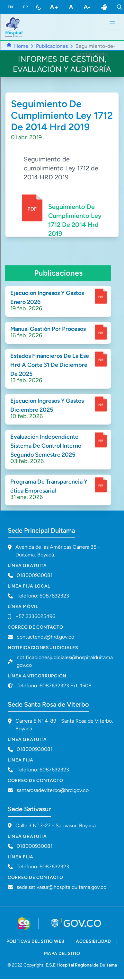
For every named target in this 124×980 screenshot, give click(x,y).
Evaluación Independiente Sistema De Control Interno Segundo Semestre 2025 (46, 446)
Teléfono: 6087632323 (43, 596)
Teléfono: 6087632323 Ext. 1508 (54, 686)
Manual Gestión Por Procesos (48, 329)
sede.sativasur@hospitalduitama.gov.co (62, 887)
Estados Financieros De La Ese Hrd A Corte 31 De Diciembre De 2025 (50, 365)
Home (21, 46)
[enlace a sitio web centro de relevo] (104, 7)
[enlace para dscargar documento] (101, 296)
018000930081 (35, 749)
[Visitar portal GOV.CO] (77, 924)
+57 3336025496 (35, 616)
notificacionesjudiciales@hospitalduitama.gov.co (65, 661)
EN (10, 7)
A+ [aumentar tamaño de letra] (54, 7)
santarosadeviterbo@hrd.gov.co (53, 790)
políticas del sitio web (35, 941)
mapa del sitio (62, 954)
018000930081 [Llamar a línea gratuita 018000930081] (35, 575)
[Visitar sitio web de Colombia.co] (24, 924)
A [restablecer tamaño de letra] (71, 7)
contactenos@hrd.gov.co (45, 637)
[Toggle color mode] (39, 7)
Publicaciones (52, 46)
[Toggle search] (120, 7)
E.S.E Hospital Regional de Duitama (81, 965)
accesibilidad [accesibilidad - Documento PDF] (93, 941)
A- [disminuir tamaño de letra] (87, 7)
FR (26, 7)
